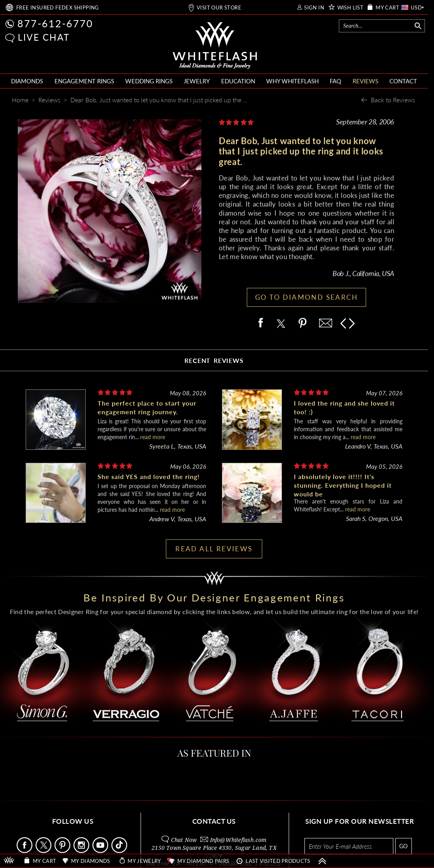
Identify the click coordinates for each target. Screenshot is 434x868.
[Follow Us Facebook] (25, 851)
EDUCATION (238, 81)
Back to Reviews (393, 100)
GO (403, 846)
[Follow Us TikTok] (120, 851)
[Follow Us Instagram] (82, 851)
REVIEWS (365, 81)
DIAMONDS (27, 81)
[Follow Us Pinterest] (63, 851)
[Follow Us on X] (44, 851)
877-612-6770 (55, 23)
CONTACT (403, 81)
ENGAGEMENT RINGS (84, 81)
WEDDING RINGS (149, 81)
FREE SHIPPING (58, 8)
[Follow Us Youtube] (101, 851)
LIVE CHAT (44, 37)
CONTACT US (214, 821)
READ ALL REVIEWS (214, 549)
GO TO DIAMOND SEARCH (306, 297)
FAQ (335, 81)
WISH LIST (350, 8)
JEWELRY (197, 81)
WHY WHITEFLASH (292, 81)
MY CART (387, 8)
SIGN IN (314, 8)
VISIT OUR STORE (219, 8)
